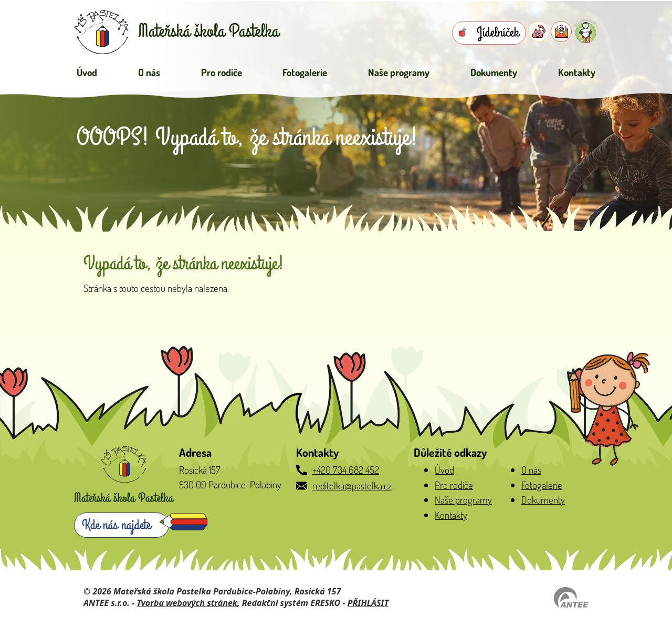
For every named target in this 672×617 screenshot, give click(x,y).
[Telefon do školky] (539, 32)
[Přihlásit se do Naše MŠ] (586, 31)
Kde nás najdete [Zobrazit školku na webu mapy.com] (116, 525)
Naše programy (399, 72)
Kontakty (577, 72)
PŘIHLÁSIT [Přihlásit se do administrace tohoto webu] (368, 603)
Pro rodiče (222, 72)
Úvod (87, 72)
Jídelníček (498, 33)
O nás (149, 72)
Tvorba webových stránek (187, 603)
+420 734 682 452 (346, 470)
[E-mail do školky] (561, 32)
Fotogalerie (305, 72)
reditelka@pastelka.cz (352, 485)
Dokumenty (494, 72)
